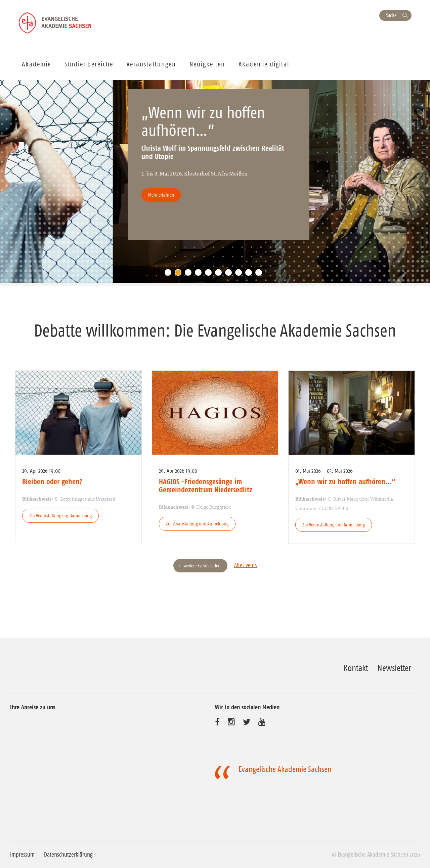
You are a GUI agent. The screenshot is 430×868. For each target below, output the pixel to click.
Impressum (22, 855)
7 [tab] (230, 274)
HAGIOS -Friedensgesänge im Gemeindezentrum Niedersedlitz (206, 486)
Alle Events (246, 565)
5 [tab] (210, 274)
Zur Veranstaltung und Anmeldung (60, 516)
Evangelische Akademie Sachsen (285, 769)
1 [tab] (170, 274)
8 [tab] (240, 274)
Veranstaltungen (151, 64)
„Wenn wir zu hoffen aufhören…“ (345, 481)
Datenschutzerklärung (68, 855)
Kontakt (356, 668)
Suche (391, 15)
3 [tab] (190, 274)
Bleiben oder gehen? (52, 481)
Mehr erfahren (224, 195)
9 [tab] (250, 274)
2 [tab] (180, 274)
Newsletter (394, 668)
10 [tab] (260, 274)
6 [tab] (220, 274)
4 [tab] (200, 274)
